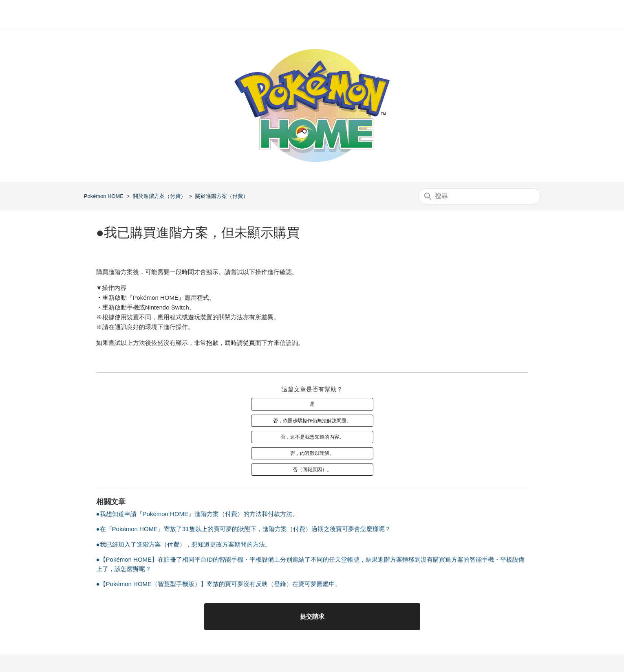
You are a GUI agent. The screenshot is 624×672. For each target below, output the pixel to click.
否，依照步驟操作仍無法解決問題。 (312, 421)
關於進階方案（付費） (159, 196)
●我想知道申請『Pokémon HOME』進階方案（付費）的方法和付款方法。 (197, 514)
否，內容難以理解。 (312, 453)
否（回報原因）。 (312, 470)
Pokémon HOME (104, 196)
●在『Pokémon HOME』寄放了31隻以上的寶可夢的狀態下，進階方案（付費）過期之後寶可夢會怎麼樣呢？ (244, 529)
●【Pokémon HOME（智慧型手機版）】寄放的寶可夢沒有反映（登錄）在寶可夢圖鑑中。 (219, 584)
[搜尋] (479, 196)
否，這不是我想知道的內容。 (312, 437)
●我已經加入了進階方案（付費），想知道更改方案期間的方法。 (184, 544)
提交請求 (312, 616)
